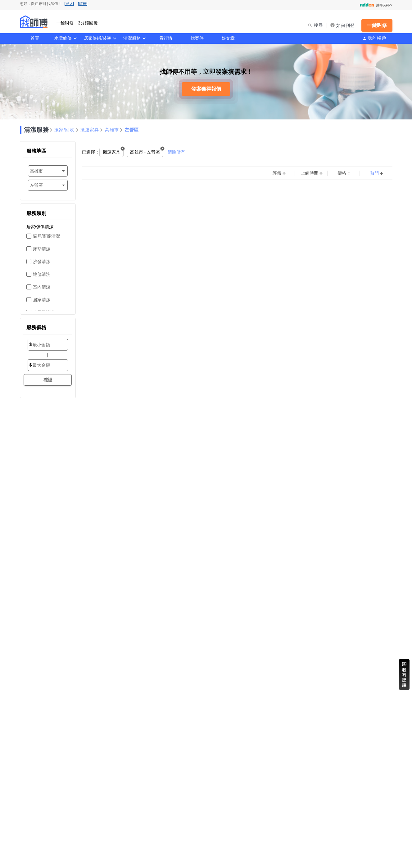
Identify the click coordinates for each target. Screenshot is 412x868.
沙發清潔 (42, 262)
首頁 (35, 38)
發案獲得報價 (206, 89)
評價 (277, 173)
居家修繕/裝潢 (97, 38)
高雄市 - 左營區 (145, 152)
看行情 (166, 38)
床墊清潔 (42, 249)
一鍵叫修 (377, 25)
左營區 (132, 130)
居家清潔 (42, 300)
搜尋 (319, 25)
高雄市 (112, 130)
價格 (342, 173)
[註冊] (83, 4)
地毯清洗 (42, 274)
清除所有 (176, 152)
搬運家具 (90, 130)
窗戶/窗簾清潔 (47, 236)
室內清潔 (42, 287)
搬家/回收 (65, 130)
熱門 (374, 173)
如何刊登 (346, 25)
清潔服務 (132, 38)
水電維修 (63, 38)
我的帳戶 (377, 38)
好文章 (228, 38)
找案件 (197, 38)
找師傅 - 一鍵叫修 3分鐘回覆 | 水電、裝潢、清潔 (34, 22)
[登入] (69, 4)
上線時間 (310, 173)
